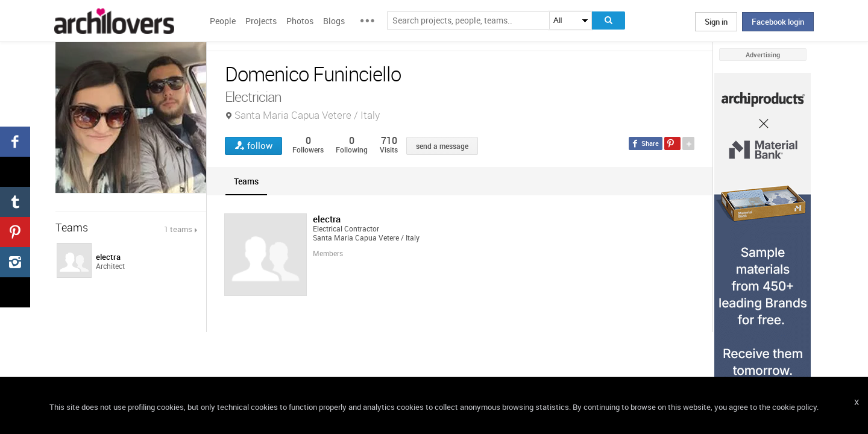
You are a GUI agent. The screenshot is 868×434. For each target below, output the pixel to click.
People (223, 21)
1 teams (178, 229)
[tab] (246, 181)
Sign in (716, 22)
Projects (261, 21)
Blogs (334, 21)
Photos (300, 21)
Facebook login (778, 22)
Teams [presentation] (246, 181)
